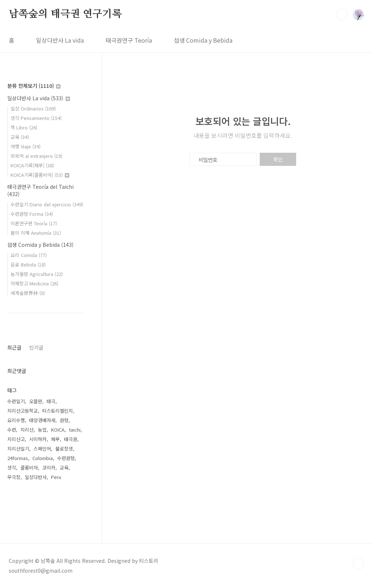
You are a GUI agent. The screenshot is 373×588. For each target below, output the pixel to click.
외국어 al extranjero (36, 156)
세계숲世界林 (28, 293)
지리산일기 (18, 449)
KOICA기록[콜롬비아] (40, 175)
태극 (51, 401)
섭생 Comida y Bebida (203, 40)
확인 (278, 159)
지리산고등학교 (23, 411)
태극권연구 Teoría (129, 40)
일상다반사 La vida (60, 40)
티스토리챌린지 (58, 411)
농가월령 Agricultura (37, 274)
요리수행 (16, 420)
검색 (342, 15)
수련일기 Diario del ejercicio (47, 204)
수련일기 (16, 401)
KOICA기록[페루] (32, 165)
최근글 (14, 347)
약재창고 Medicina (34, 283)
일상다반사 (36, 477)
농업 (42, 430)
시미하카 (38, 439)
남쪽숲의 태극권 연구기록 (65, 14)
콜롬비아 (29, 468)
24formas (18, 458)
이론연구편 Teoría (34, 223)
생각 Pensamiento (36, 118)
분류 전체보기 (34, 86)
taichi (75, 430)
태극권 (71, 439)
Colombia (43, 458)
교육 (20, 137)
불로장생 (64, 449)
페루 (55, 439)
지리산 (27, 430)
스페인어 (42, 449)
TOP (358, 564)
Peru (56, 477)
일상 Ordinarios (33, 108)
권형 (64, 420)
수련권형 (66, 458)
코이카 (49, 468)
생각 (12, 468)
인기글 (36, 347)
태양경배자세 (42, 420)
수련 (12, 430)
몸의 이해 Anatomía (36, 233)
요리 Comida (29, 255)
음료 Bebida (28, 264)
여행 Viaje (25, 146)
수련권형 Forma (32, 214)
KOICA (58, 430)
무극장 (14, 477)
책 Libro (24, 127)
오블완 (36, 401)
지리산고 (16, 439)
